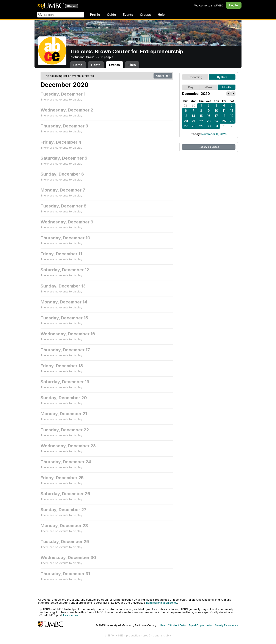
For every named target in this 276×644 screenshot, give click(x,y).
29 (186, 105)
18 (224, 116)
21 (194, 121)
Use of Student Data (173, 625)
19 (232, 116)
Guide (111, 15)
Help (161, 15)
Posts (96, 65)
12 (232, 111)
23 (209, 121)
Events (128, 15)
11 (224, 111)
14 (193, 116)
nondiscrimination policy (162, 603)
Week (209, 87)
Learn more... (72, 615)
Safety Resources (227, 625)
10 (216, 111)
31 (216, 126)
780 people (106, 57)
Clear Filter (163, 76)
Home (78, 65)
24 (216, 121)
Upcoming (195, 77)
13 (186, 116)
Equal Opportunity (200, 625)
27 (186, 126)
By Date (222, 77)
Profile (95, 15)
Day (191, 87)
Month (227, 87)
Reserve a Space (209, 147)
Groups (145, 15)
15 (201, 116)
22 (201, 121)
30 (194, 105)
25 (224, 121)
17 (216, 116)
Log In (234, 5)
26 (232, 121)
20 (186, 121)
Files (132, 65)
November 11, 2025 (214, 134)
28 (193, 126)
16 (209, 116)
